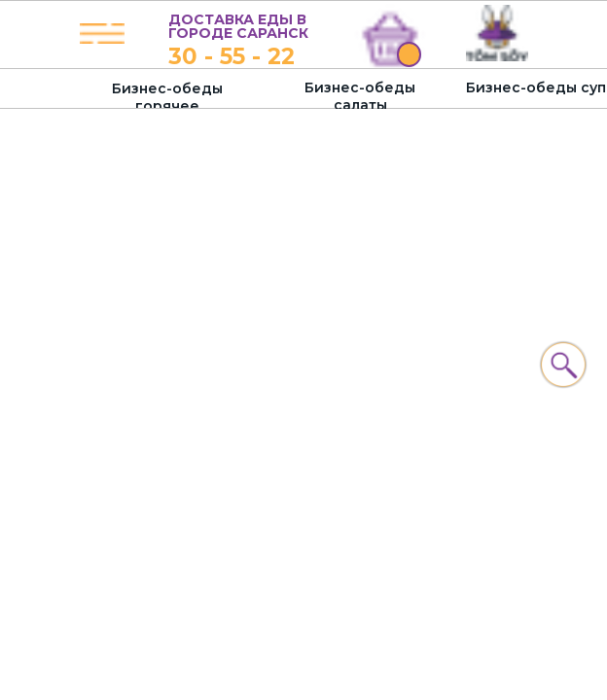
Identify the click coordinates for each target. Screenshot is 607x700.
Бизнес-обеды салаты (360, 96)
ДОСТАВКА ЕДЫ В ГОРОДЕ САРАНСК (238, 26)
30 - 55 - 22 (232, 56)
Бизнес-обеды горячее (167, 97)
